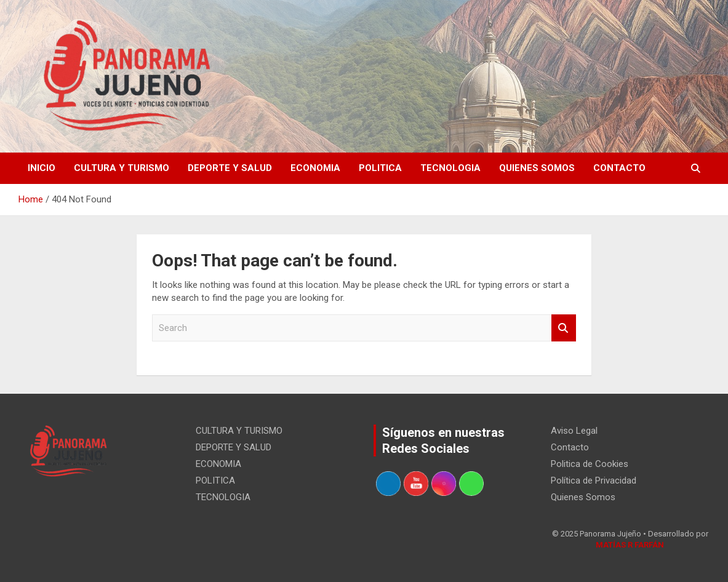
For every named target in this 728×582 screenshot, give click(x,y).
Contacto (619, 168)
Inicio (42, 168)
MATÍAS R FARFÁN (630, 545)
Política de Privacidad (594, 480)
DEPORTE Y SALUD (230, 168)
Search (564, 328)
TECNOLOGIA (450, 168)
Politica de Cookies (590, 464)
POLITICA (380, 168)
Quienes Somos (537, 168)
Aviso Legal (574, 431)
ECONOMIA (315, 168)
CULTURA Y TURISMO (122, 168)
